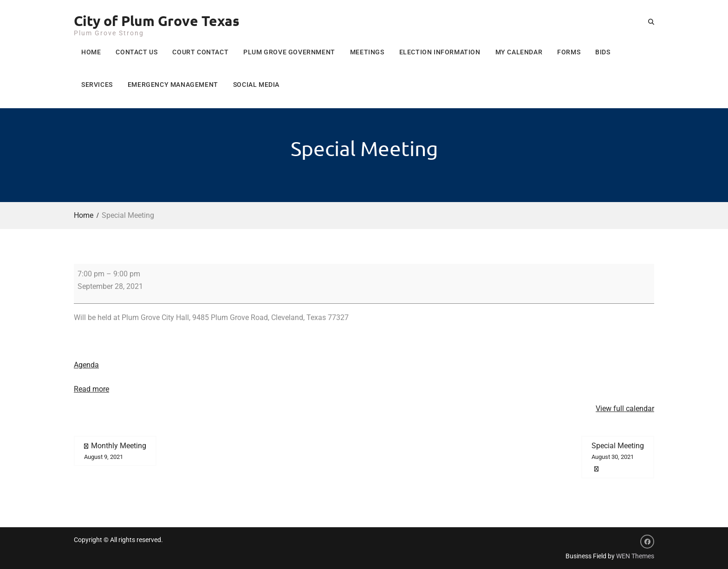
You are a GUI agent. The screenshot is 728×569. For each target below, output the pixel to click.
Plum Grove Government (289, 52)
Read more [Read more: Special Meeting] (91, 389)
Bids (603, 52)
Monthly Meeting (115, 452)
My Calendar (519, 52)
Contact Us (136, 52)
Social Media (256, 85)
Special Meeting (618, 452)
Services (97, 85)
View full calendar (625, 409)
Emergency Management (173, 85)
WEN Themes (635, 556)
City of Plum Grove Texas (157, 21)
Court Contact (200, 52)
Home (91, 52)
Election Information (440, 52)
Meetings (367, 52)
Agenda (86, 365)
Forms (569, 52)
